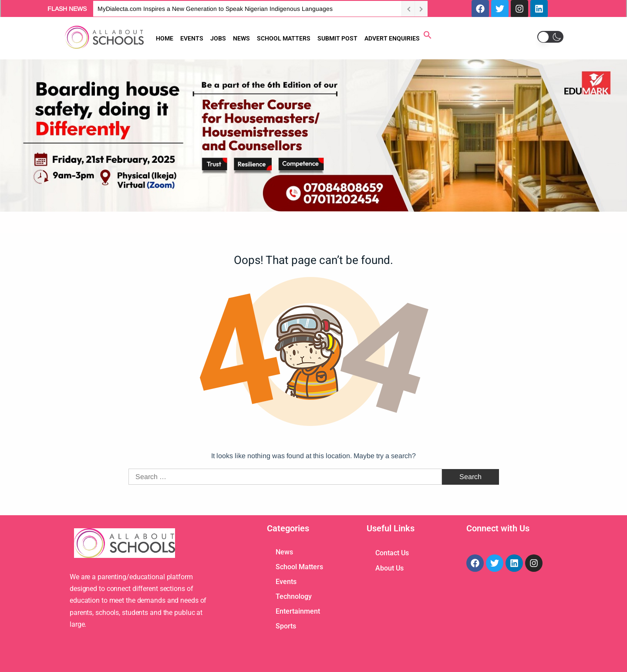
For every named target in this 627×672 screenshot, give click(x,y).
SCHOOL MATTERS (284, 38)
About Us (389, 568)
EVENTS (192, 38)
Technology (294, 596)
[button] (428, 37)
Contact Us (392, 553)
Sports (286, 626)
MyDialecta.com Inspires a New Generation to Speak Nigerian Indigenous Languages (215, 9)
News (284, 552)
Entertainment (298, 611)
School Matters (299, 567)
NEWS (241, 38)
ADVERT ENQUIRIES (392, 38)
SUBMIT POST (337, 38)
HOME (165, 38)
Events (286, 582)
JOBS (218, 38)
